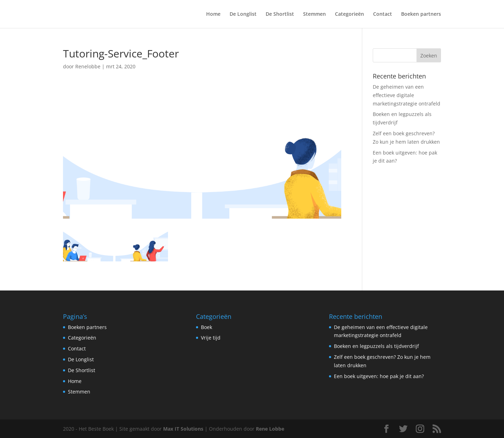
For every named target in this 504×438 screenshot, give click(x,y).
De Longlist (243, 14)
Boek (206, 327)
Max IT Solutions (183, 429)
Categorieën (349, 14)
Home (213, 14)
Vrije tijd (211, 338)
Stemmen (314, 14)
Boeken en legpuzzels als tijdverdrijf (376, 346)
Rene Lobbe (270, 429)
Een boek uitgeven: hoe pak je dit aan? (379, 376)
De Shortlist (280, 14)
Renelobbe (88, 66)
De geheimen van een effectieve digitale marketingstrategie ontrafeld (407, 95)
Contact (383, 14)
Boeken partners (421, 14)
